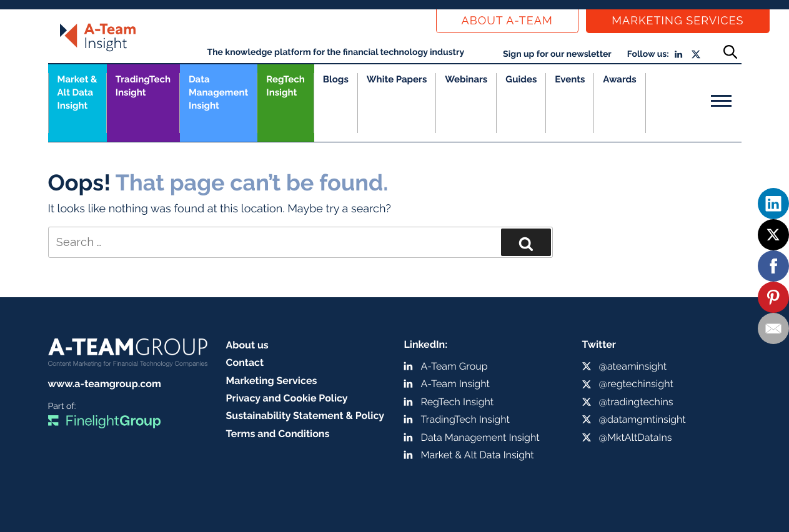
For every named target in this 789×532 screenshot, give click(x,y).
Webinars (466, 79)
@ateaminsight (633, 366)
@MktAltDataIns (636, 437)
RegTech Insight (285, 86)
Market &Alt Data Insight (77, 92)
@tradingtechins (636, 402)
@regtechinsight (636, 384)
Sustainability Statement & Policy (305, 416)
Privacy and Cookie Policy (287, 398)
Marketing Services (677, 21)
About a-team (507, 21)
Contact (245, 362)
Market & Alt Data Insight (478, 455)
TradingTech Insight (143, 86)
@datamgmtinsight (643, 419)
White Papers (397, 79)
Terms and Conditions (278, 434)
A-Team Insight (455, 384)
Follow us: (648, 54)
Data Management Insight (218, 92)
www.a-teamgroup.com (105, 384)
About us (247, 345)
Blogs (336, 79)
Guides (521, 79)
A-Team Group (454, 366)
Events (570, 79)
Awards (619, 79)
